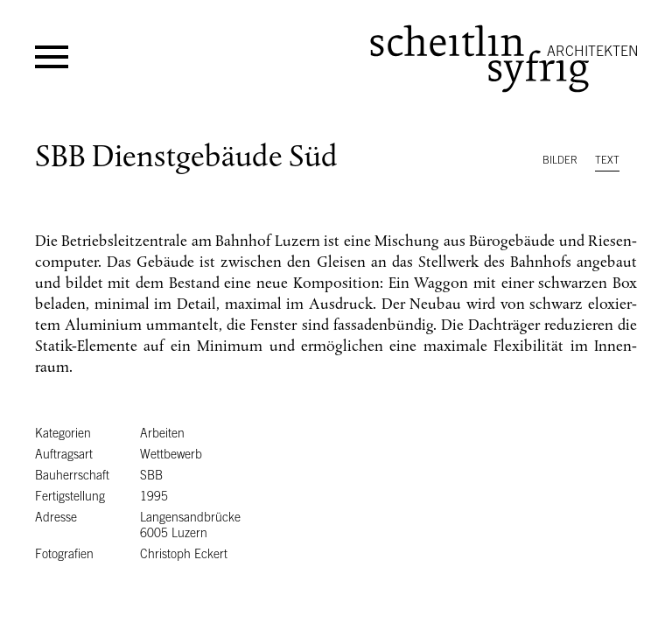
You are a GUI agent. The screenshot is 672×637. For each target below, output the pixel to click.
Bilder (560, 160)
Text (607, 160)
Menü (52, 57)
